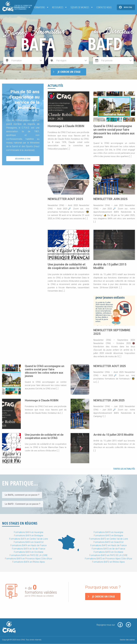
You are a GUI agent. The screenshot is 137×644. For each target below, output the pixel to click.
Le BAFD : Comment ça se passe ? (23, 504)
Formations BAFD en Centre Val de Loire (109, 539)
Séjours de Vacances (79, 7)
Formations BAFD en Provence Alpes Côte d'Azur (109, 559)
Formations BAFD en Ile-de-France (108, 549)
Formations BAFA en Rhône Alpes (29, 562)
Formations (39, 7)
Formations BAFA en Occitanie (29, 552)
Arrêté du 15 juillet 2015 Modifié (113, 435)
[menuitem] (39, 7)
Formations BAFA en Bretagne (29, 535)
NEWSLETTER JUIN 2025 (110, 199)
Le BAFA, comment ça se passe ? (22, 495)
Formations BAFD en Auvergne (108, 532)
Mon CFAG (128, 7)
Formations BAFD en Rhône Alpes (108, 562)
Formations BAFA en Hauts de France (29, 545)
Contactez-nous (103, 7)
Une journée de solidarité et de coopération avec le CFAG (67, 266)
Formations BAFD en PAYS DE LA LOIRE (108, 555)
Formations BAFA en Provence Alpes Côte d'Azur (29, 559)
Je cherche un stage (103, 596)
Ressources (57, 7)
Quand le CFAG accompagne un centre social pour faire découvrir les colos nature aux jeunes (114, 131)
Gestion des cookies (127, 640)
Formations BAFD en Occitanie (108, 552)
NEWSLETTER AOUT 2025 (65, 199)
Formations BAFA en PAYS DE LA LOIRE (29, 555)
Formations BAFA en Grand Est (29, 542)
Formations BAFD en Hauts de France (109, 545)
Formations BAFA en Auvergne (29, 532)
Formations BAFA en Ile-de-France (29, 549)
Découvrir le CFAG (23, 159)
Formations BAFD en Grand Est (108, 542)
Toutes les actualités (124, 469)
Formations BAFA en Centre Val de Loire (29, 539)
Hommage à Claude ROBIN (66, 126)
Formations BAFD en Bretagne (108, 535)
